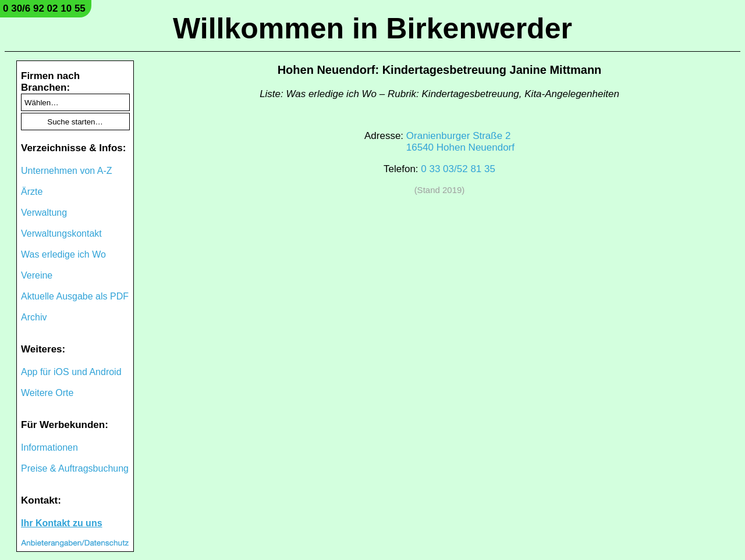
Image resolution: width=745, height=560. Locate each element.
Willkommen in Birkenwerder (372, 28)
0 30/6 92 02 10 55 (44, 8)
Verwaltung (44, 213)
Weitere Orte (47, 393)
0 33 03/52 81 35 (458, 169)
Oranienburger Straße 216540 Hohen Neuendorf (460, 142)
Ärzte (32, 192)
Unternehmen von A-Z (67, 171)
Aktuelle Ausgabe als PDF (75, 296)
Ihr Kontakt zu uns (62, 523)
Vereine (37, 275)
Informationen (49, 447)
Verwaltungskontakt (61, 233)
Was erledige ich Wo (63, 254)
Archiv (34, 317)
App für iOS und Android (71, 372)
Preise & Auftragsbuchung (75, 468)
